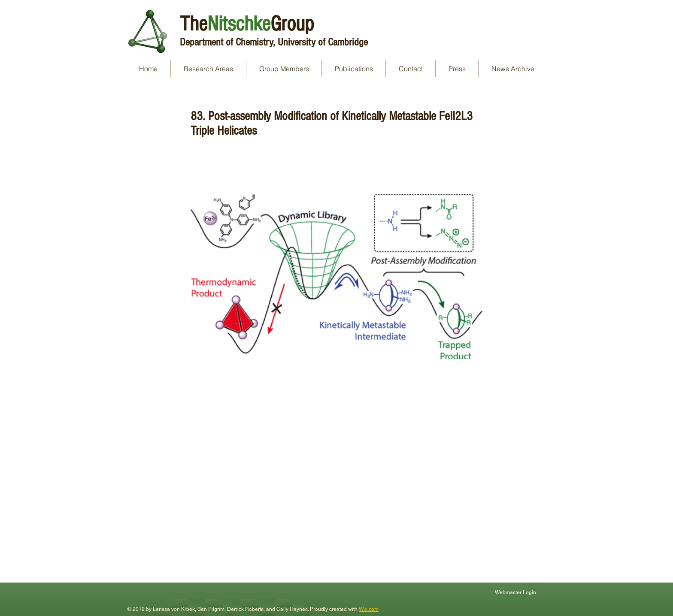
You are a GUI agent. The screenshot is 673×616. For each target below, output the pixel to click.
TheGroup (247, 24)
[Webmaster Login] (516, 592)
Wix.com (369, 609)
